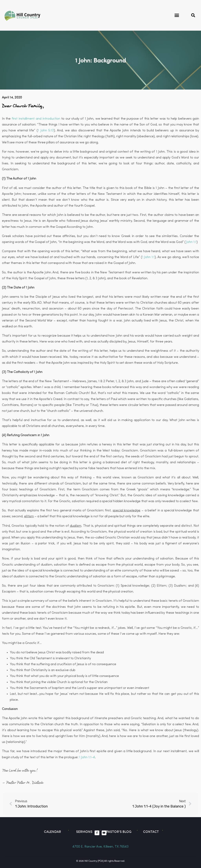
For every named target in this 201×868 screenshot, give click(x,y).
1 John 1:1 (148, 257)
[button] (177, 15)
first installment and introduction (36, 119)
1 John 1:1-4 (87, 757)
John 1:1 (191, 242)
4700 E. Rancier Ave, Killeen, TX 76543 (100, 847)
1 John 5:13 (46, 130)
